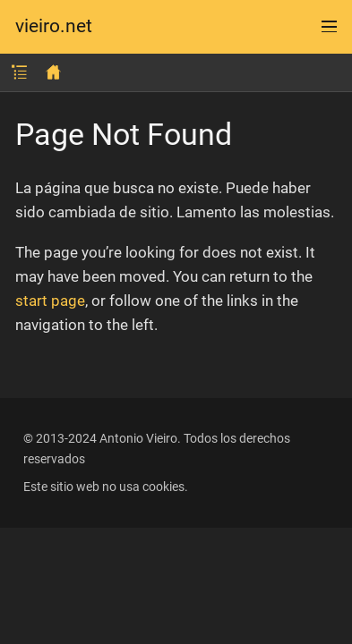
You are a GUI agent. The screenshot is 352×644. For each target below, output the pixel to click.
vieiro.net (54, 26)
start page (50, 301)
